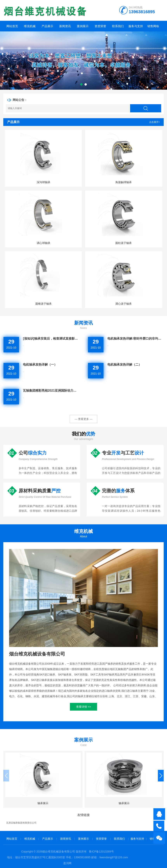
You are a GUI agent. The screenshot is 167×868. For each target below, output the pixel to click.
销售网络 (153, 26)
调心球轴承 (43, 243)
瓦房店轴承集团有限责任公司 (21, 823)
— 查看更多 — (83, 419)
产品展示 (47, 26)
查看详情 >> (83, 707)
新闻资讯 (65, 26)
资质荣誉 (100, 26)
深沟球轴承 (43, 182)
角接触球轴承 (124, 182)
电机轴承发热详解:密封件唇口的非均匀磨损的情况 (136, 339)
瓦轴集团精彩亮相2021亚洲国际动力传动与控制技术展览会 (51, 391)
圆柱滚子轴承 (124, 243)
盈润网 (67, 863)
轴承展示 (43, 803)
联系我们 (118, 26)
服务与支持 (136, 26)
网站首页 (12, 26)
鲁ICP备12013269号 (101, 852)
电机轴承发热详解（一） (40, 365)
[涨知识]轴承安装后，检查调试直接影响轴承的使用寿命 (51, 339)
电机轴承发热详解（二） (124, 365)
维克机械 (30, 26)
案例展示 (83, 26)
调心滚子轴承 (124, 304)
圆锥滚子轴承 (43, 304)
